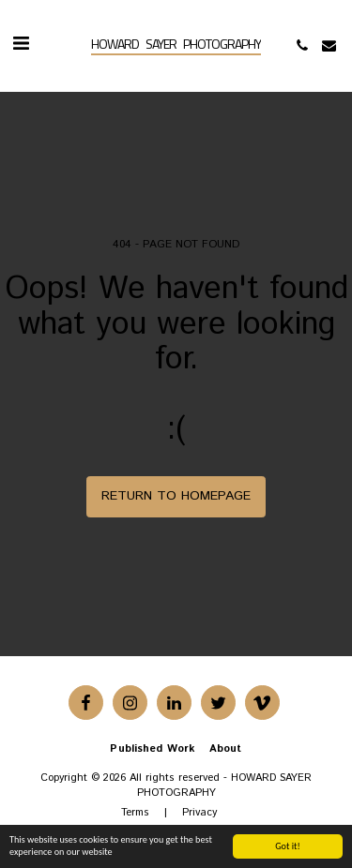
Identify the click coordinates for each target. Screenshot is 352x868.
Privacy (199, 813)
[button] (21, 45)
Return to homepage (176, 496)
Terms (135, 813)
